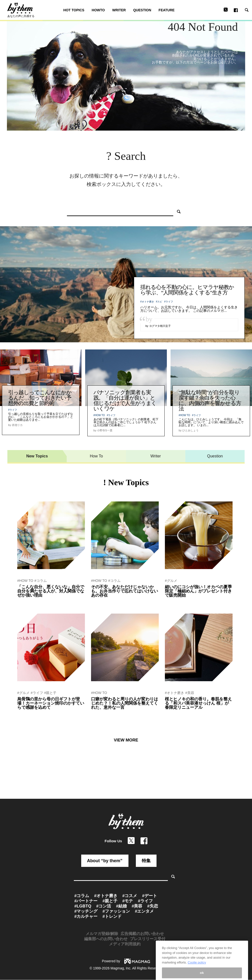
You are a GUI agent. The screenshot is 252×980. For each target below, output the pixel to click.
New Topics (37, 456)
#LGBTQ (83, 906)
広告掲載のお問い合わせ (142, 934)
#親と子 (50, 693)
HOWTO (98, 10)
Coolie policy (197, 978)
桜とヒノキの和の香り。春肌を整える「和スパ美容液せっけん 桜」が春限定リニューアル (198, 703)
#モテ (128, 901)
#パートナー (86, 901)
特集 (146, 861)
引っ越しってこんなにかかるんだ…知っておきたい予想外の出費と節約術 (40, 398)
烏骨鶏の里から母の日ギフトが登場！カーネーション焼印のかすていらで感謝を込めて (51, 703)
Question (215, 456)
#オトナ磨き (147, 302)
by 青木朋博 (25, 602)
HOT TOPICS (74, 10)
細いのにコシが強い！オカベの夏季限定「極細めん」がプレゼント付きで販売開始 (198, 591)
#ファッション (116, 911)
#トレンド (112, 916)
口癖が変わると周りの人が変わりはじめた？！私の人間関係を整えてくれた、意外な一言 (125, 703)
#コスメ (130, 896)
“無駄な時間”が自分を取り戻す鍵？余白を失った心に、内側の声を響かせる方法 (210, 400)
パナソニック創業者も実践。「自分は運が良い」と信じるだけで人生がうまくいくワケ (125, 400)
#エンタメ (144, 911)
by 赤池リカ (99, 602)
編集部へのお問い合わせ (106, 939)
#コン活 (104, 906)
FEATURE (166, 10)
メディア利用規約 (125, 944)
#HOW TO (99, 415)
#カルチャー (86, 916)
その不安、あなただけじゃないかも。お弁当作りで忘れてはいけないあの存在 (125, 591)
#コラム (41, 581)
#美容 (190, 693)
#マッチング (86, 911)
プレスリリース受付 (148, 939)
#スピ (159, 302)
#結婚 (121, 906)
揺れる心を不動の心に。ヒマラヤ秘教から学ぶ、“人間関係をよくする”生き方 (187, 290)
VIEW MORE (126, 740)
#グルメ (171, 581)
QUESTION (142, 10)
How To (96, 456)
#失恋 (152, 906)
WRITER (119, 10)
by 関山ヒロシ (100, 714)
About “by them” (105, 861)
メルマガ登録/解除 (102, 934)
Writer (156, 456)
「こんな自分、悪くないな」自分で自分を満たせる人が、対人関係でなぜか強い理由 (51, 591)
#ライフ (169, 302)
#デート (149, 896)
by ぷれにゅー (174, 602)
